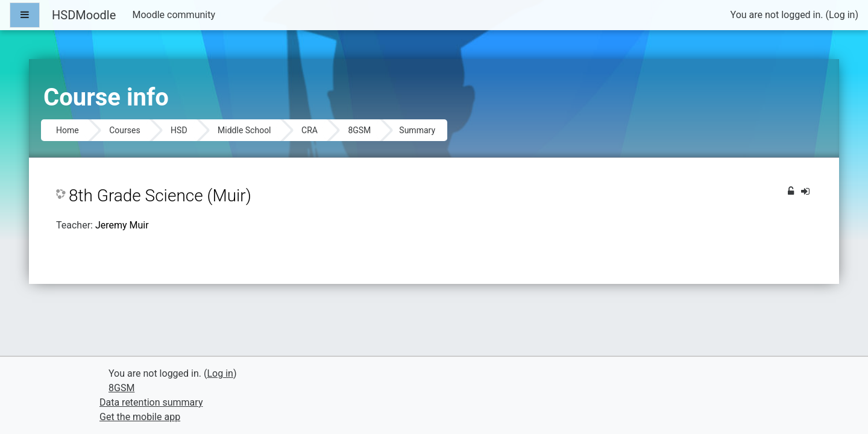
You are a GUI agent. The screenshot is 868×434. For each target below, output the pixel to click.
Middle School (244, 130)
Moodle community (174, 15)
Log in (842, 15)
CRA (310, 130)
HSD (179, 130)
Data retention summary (151, 402)
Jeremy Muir (122, 225)
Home (68, 130)
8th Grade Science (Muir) (160, 196)
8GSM (359, 130)
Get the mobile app (140, 417)
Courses (124, 130)
